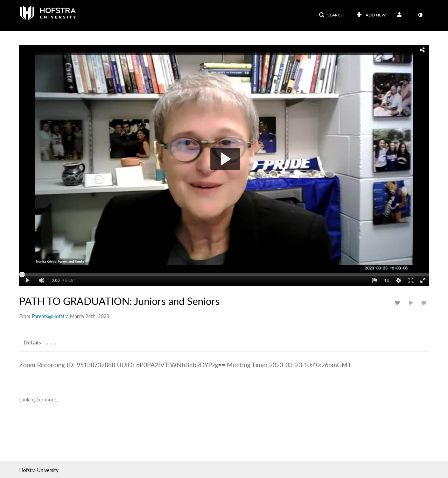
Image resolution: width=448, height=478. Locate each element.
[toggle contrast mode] (420, 15)
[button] (331, 15)
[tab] (32, 342)
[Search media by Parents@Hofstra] (50, 316)
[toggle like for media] (398, 303)
